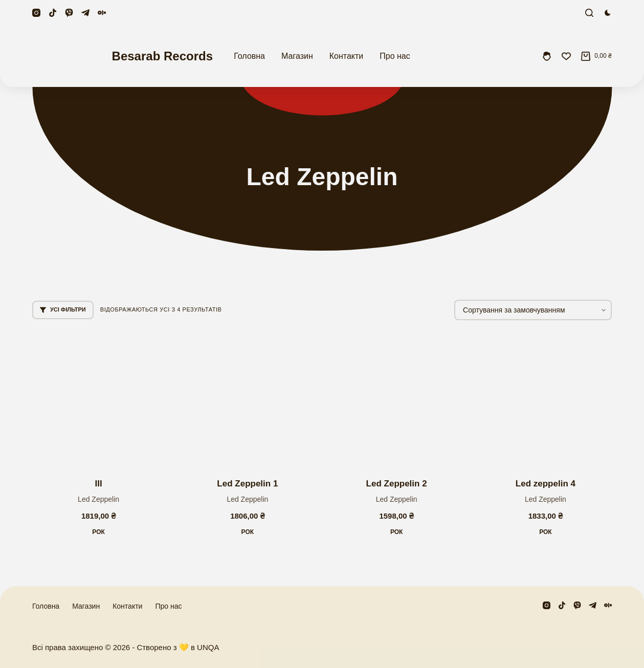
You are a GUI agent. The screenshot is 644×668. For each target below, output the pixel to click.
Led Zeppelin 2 (397, 484)
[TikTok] (53, 13)
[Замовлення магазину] (533, 310)
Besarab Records (162, 56)
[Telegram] (85, 13)
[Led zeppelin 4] (546, 399)
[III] (98, 399)
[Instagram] (36, 13)
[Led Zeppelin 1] (247, 399)
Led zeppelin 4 (546, 484)
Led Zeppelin (98, 499)
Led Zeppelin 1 (247, 484)
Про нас (395, 56)
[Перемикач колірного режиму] (608, 13)
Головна (249, 56)
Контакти (347, 56)
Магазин (297, 56)
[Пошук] (589, 13)
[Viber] (69, 13)
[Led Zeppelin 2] (397, 399)
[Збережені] (566, 56)
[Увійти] (547, 56)
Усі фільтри (63, 310)
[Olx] (102, 13)
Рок (98, 532)
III (99, 484)
